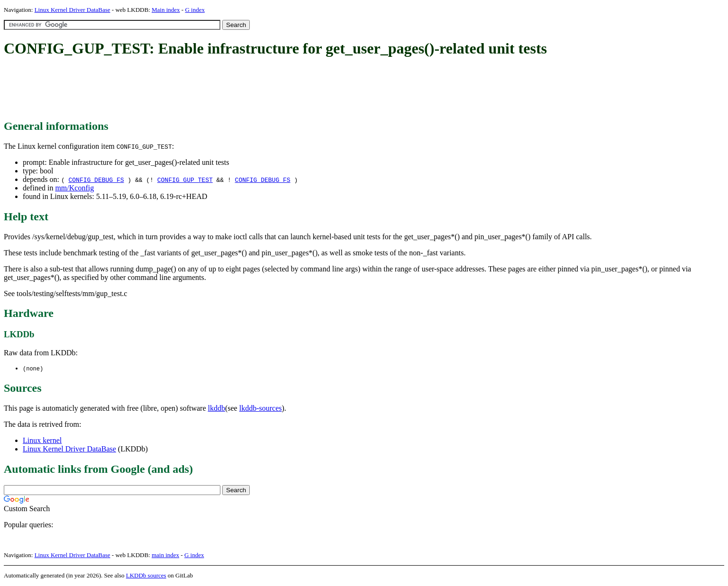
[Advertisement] (176, 89)
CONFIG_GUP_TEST (185, 180)
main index (165, 555)
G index (195, 10)
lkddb (217, 409)
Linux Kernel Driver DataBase (73, 10)
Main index (166, 10)
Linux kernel (42, 441)
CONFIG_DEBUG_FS (96, 180)
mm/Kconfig (74, 188)
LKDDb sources (146, 576)
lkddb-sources (261, 409)
